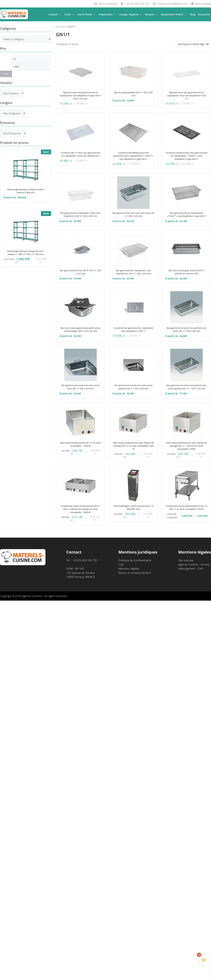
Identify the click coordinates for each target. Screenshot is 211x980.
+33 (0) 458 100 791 (137, 4)
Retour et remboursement (135, 573)
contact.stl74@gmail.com (173, 4)
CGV (121, 564)
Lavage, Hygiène (131, 14)
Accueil (60, 27)
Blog (193, 14)
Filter (6, 74)
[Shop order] (193, 44)
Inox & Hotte (87, 14)
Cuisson (55, 14)
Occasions (204, 14)
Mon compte (203, 4)
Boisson (152, 14)
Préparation (108, 14)
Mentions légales (129, 569)
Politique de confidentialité (135, 560)
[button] (60, 14)
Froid (69, 14)
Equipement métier (174, 14)
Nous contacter (108, 4)
